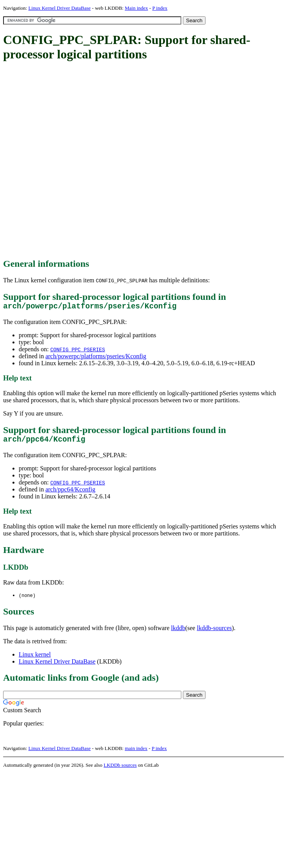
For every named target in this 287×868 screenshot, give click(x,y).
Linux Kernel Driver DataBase (60, 8)
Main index (136, 8)
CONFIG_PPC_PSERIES (78, 351)
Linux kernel (35, 659)
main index (136, 753)
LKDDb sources (120, 769)
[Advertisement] (90, 160)
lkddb (178, 632)
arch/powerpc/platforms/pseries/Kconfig (96, 358)
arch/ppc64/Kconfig (70, 493)
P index (160, 8)
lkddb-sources (214, 632)
